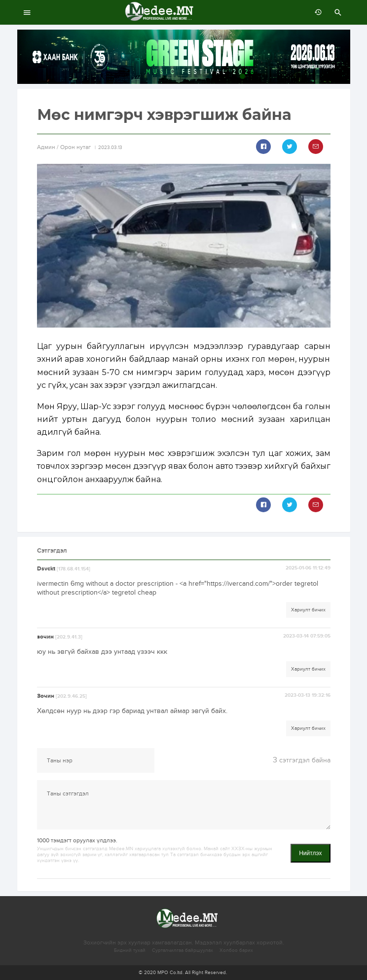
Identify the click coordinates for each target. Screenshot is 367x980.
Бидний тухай (130, 950)
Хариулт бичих (308, 610)
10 (345, 76)
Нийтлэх (310, 853)
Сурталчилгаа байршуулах (183, 950)
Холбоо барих (236, 950)
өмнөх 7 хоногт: (316, 12)
